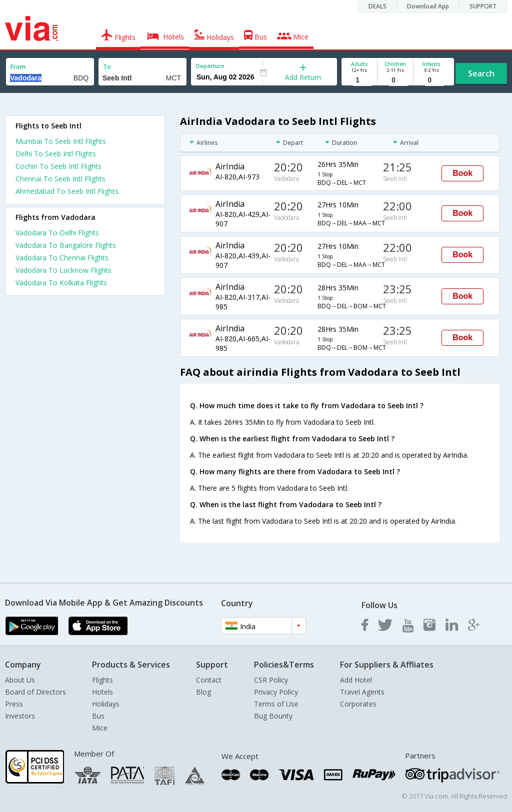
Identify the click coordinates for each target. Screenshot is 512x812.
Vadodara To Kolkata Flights (61, 283)
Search (481, 73)
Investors (20, 716)
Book (462, 173)
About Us (20, 680)
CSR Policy (271, 680)
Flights (102, 680)
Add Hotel (356, 680)
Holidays (106, 704)
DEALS (377, 6)
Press (14, 704)
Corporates (358, 704)
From (18, 67)
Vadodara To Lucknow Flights (63, 270)
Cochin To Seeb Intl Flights (58, 166)
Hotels (102, 692)
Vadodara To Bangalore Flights (66, 245)
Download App (428, 6)
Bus (98, 716)
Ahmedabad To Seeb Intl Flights (67, 191)
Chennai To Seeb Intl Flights (60, 179)
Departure (210, 66)
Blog (203, 692)
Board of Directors (35, 692)
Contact (209, 680)
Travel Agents (362, 692)
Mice (100, 728)
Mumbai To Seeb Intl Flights (61, 141)
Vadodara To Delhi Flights (57, 233)
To (107, 67)
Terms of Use (276, 704)
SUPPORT (483, 6)
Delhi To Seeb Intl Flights (56, 154)
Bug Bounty (273, 716)
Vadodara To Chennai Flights (62, 258)
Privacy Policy (276, 692)
